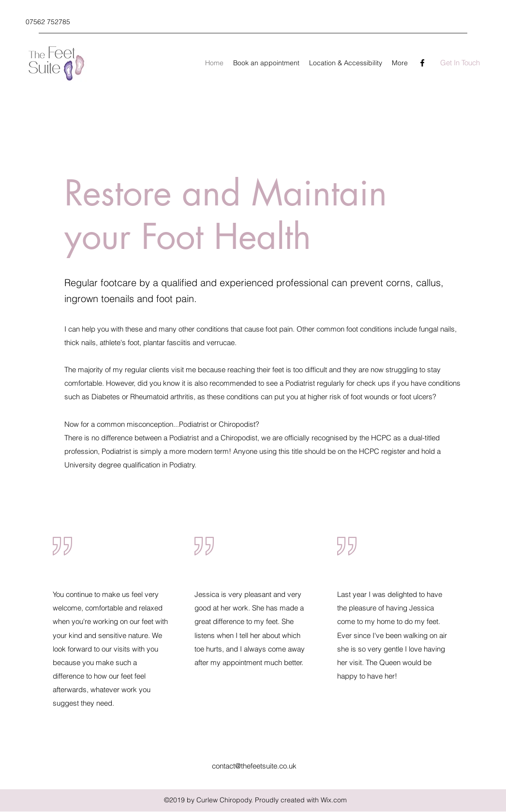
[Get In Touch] (460, 63)
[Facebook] (422, 63)
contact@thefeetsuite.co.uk (254, 766)
